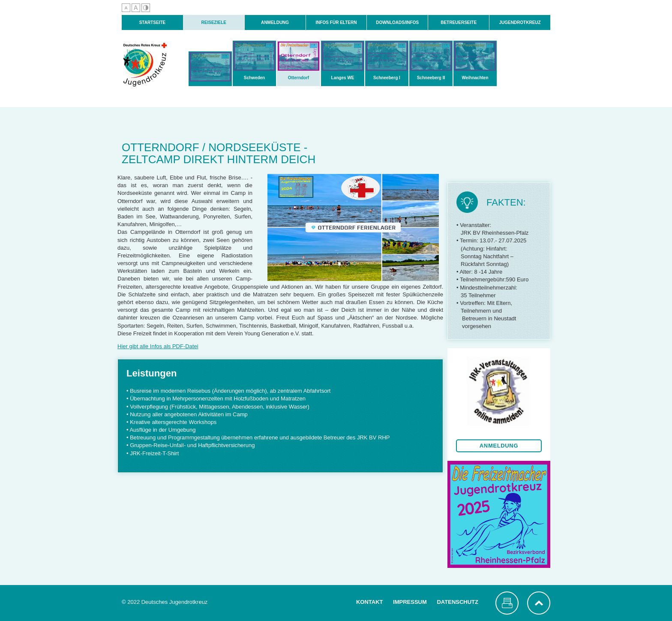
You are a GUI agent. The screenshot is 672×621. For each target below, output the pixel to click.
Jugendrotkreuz (520, 22)
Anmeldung (275, 22)
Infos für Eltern (336, 22)
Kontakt (370, 602)
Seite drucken (507, 603)
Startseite (152, 22)
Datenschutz (457, 602)
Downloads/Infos (397, 22)
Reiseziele (214, 22)
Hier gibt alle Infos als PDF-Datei (158, 346)
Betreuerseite (459, 22)
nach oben (539, 603)
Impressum (410, 602)
